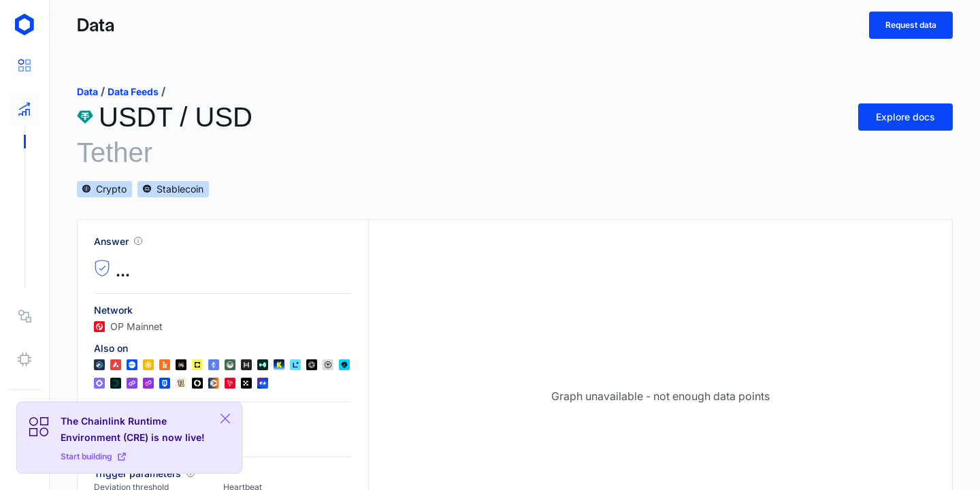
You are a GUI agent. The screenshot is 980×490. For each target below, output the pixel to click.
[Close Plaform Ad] (225, 419)
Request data (911, 25)
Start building (93, 456)
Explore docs (905, 117)
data (87, 92)
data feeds (133, 92)
